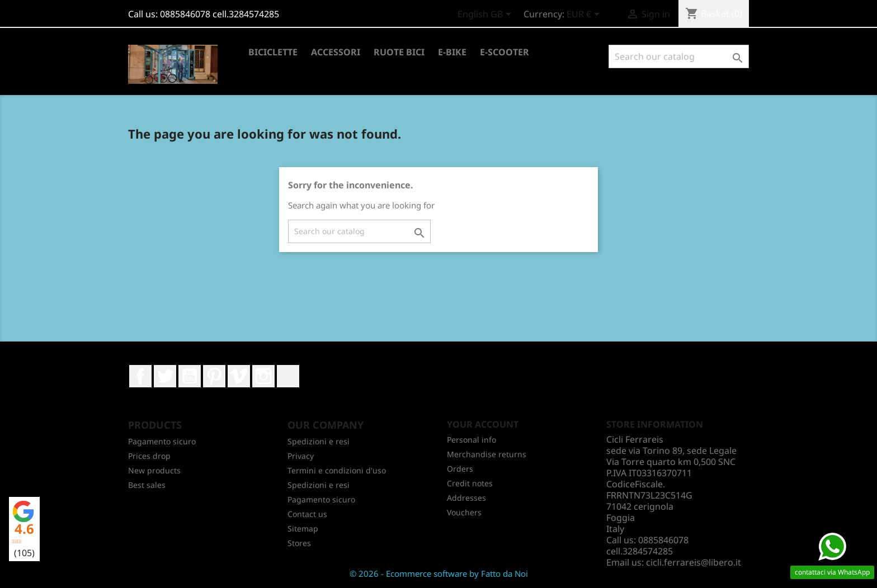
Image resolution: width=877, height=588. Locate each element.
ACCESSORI (336, 52)
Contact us (307, 514)
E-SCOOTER (504, 52)
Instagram (263, 376)
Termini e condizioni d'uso (337, 470)
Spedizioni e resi (319, 441)
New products (154, 470)
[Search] (679, 56)
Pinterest (214, 376)
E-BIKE (452, 52)
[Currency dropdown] (585, 15)
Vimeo (239, 376)
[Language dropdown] (486, 15)
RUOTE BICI (399, 52)
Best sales (147, 485)
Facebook (140, 376)
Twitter (165, 376)
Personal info (471, 440)
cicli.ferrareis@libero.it (694, 562)
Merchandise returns (487, 454)
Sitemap (303, 528)
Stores (299, 543)
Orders (460, 469)
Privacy (301, 456)
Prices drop (149, 456)
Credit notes (470, 483)
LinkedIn (288, 376)
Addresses (466, 498)
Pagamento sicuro (162, 441)
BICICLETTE (273, 52)
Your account (483, 424)
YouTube (190, 376)
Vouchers (464, 512)
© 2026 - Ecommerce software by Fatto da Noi (439, 573)
